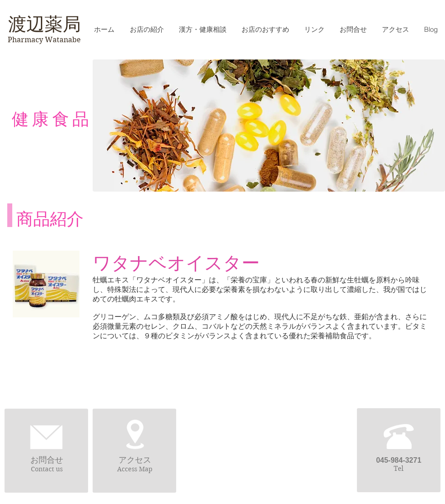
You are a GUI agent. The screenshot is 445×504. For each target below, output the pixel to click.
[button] (265, 30)
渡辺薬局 (44, 24)
